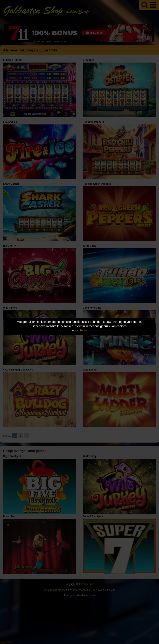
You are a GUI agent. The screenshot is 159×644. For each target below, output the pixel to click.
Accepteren (80, 330)
